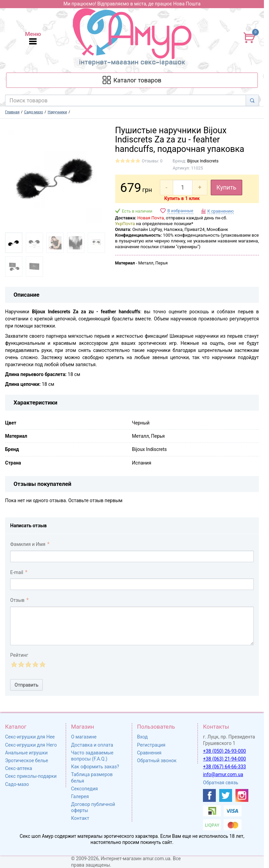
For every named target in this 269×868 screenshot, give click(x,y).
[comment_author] (132, 556)
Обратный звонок (157, 761)
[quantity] (183, 188)
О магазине (84, 737)
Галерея (80, 796)
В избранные (180, 211)
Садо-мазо (17, 784)
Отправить (26, 685)
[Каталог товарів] (132, 80)
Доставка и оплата (92, 745)
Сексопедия (85, 789)
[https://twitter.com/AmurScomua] (226, 795)
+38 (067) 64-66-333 (224, 767)
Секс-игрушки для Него (31, 745)
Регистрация (151, 745)
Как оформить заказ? (95, 767)
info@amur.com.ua (223, 774)
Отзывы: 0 (152, 161)
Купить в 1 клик (182, 198)
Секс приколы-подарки (31, 776)
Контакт (80, 818)
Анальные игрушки (26, 753)
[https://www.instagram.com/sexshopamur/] (242, 795)
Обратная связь (221, 783)
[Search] (252, 100)
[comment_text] (132, 626)
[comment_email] (132, 584)
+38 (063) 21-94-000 (224, 759)
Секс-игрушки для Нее (30, 737)
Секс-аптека (19, 768)
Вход (142, 737)
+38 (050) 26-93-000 (224, 751)
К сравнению (221, 211)
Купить (226, 187)
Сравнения (149, 753)
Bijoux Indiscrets (203, 161)
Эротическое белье (27, 761)
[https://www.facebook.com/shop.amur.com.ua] (209, 795)
